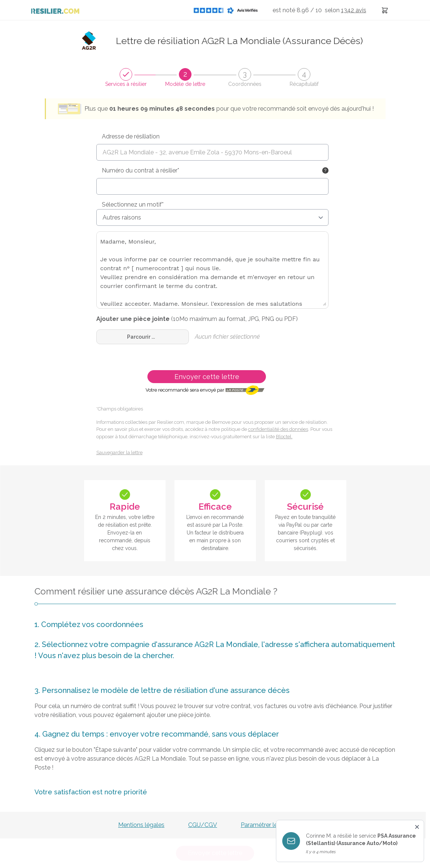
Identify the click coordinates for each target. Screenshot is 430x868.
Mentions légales (141, 825)
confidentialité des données (278, 429)
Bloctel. (284, 437)
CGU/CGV (203, 825)
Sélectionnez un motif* (133, 205)
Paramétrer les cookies (272, 825)
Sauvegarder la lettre (119, 453)
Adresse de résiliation (131, 136)
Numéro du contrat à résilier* (141, 170)
